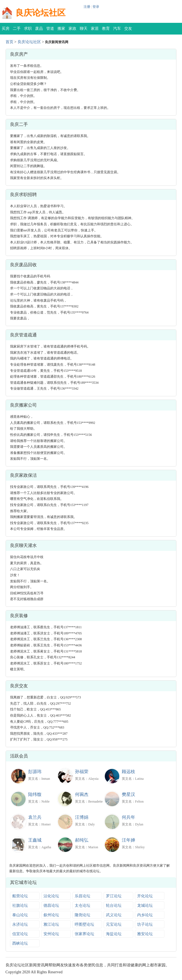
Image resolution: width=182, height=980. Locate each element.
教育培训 (106, 30)
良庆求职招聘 (23, 195)
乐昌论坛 (82, 896)
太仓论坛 (82, 906)
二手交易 (17, 30)
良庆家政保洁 (23, 475)
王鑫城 (35, 840)
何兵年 (128, 817)
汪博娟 (82, 817)
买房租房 (6, 30)
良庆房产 (19, 54)
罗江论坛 (114, 896)
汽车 (117, 29)
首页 (9, 42)
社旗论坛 (20, 906)
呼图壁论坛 (84, 924)
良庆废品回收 (23, 265)
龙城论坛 (145, 906)
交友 (128, 29)
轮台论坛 (114, 906)
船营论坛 (20, 896)
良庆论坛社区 (40, 13)
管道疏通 (50, 30)
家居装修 (95, 30)
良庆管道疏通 (23, 335)
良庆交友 (19, 686)
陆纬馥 (35, 794)
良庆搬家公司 (23, 405)
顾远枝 (128, 772)
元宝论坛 (114, 924)
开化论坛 (145, 896)
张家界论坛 (84, 934)
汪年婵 (128, 840)
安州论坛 (51, 934)
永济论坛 (20, 924)
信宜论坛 (20, 934)
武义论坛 (114, 915)
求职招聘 (28, 30)
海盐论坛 (114, 934)
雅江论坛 (51, 924)
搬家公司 (61, 30)
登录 (96, 7)
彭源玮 (35, 772)
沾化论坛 (51, 896)
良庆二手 (19, 124)
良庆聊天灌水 (23, 545)
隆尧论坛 (82, 915)
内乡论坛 (145, 915)
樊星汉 (128, 794)
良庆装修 (19, 616)
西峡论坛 (20, 943)
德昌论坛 (51, 906)
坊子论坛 (145, 924)
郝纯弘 (82, 840)
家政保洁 (72, 30)
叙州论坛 (51, 915)
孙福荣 (82, 772)
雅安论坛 (145, 934)
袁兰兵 (35, 817)
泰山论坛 (20, 915)
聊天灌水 (84, 30)
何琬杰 (82, 794)
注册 (87, 7)
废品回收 (39, 30)
